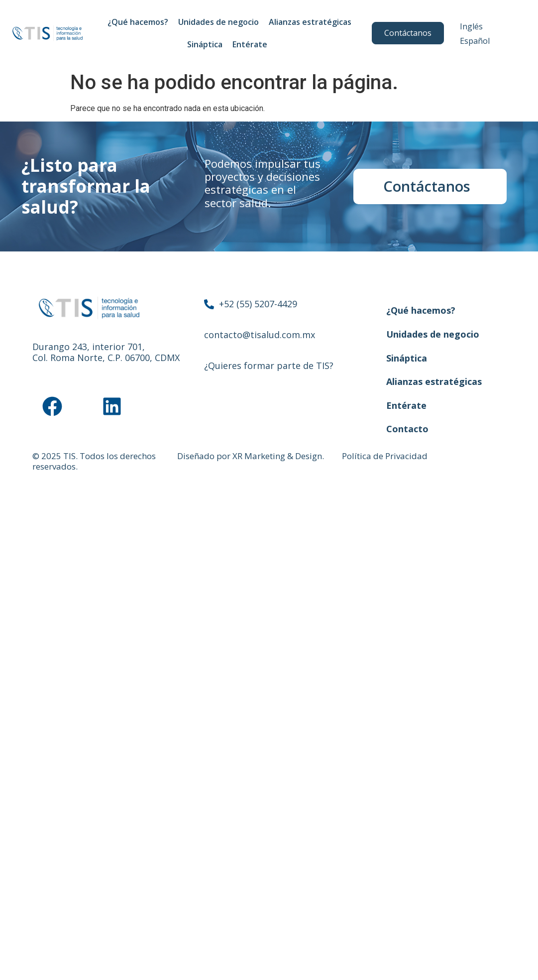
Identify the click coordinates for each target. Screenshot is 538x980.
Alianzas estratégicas (310, 22)
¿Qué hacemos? (138, 22)
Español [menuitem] (475, 41)
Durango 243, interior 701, (89, 347)
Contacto (407, 429)
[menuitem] (471, 26)
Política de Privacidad (385, 456)
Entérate (252, 44)
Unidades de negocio (218, 22)
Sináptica (205, 44)
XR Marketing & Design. (278, 456)
